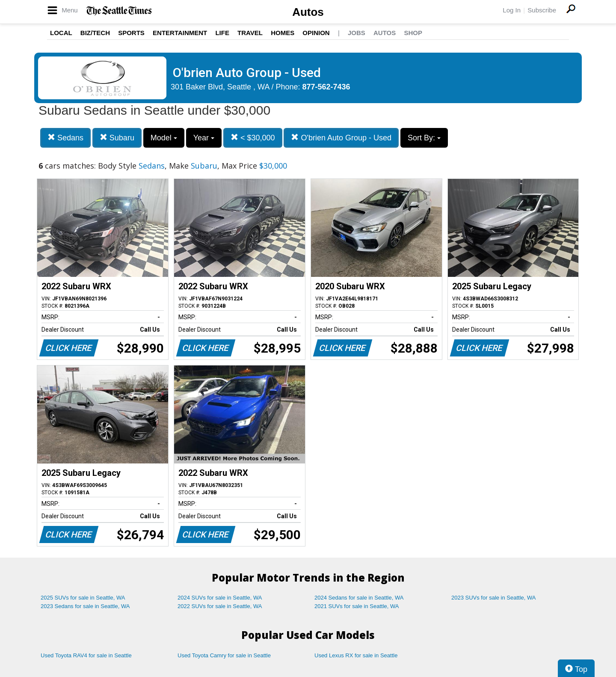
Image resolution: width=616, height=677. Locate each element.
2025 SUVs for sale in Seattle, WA (83, 598)
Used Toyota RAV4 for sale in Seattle (86, 655)
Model (164, 138)
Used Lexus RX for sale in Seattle (356, 655)
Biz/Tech (95, 33)
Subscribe (542, 10)
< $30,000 (253, 138)
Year (204, 138)
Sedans (65, 138)
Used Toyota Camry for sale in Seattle (224, 655)
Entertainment (180, 33)
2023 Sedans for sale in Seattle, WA (85, 606)
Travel (250, 33)
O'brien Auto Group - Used (341, 138)
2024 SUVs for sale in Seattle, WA (220, 598)
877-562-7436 (326, 87)
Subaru (117, 138)
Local (61, 33)
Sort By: (424, 138)
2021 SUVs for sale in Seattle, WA (357, 606)
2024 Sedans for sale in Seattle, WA (359, 598)
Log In (512, 10)
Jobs (357, 33)
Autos (308, 12)
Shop (413, 33)
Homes (283, 33)
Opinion (316, 33)
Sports (131, 33)
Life (222, 33)
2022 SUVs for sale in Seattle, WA (220, 606)
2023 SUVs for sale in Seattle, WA (494, 598)
